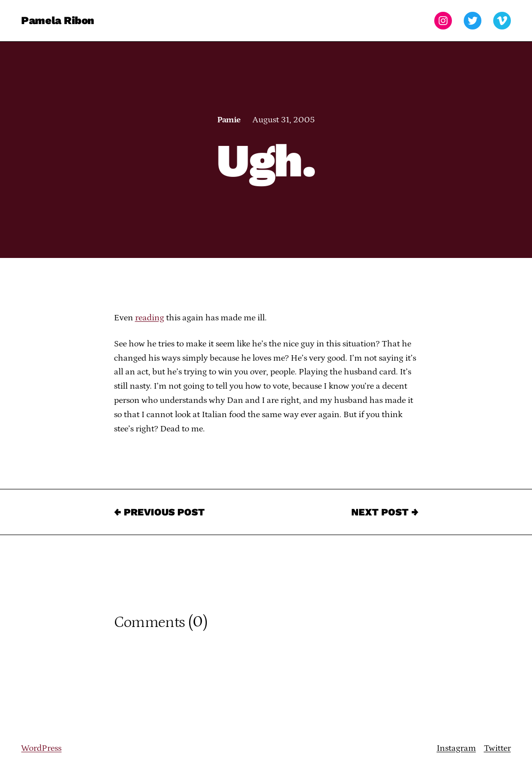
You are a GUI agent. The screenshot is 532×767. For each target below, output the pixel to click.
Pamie (229, 120)
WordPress (41, 748)
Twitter (497, 748)
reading (150, 318)
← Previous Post (159, 512)
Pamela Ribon (58, 20)
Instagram (456, 748)
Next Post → (385, 512)
